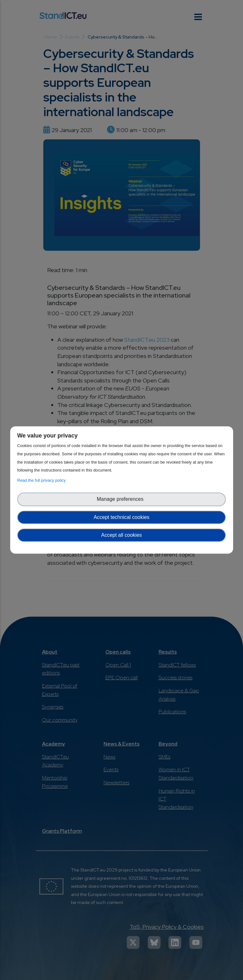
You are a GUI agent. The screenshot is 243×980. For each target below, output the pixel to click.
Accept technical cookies (122, 517)
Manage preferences (122, 499)
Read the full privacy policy (43, 480)
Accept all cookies (121, 535)
